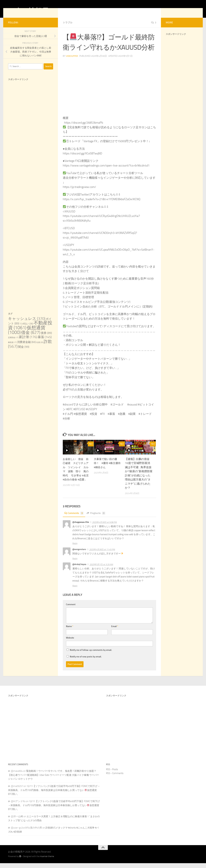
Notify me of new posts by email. (86, 661)
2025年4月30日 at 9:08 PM (104, 527)
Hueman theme (47, 861)
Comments (74, 518)
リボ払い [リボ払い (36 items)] (26, 329)
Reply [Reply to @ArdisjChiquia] (75, 591)
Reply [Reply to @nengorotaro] (75, 563)
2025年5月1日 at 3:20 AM (101, 569)
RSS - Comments (115, 778)
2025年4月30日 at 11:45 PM (102, 554)
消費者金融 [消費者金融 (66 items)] (26, 347)
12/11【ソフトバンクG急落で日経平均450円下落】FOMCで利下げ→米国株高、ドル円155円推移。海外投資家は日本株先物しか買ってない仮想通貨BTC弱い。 (54, 795)
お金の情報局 (28, 11)
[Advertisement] (31, 143)
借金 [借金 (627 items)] (31, 337)
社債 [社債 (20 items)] (40, 347)
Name (70, 631)
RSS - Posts (112, 774)
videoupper (72, 61)
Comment (71, 609)
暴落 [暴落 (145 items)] (45, 342)
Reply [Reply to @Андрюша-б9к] (75, 548)
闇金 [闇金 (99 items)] (24, 352)
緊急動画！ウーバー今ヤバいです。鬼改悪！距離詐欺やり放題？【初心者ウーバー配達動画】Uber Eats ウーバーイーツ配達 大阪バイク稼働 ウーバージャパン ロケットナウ (54, 780)
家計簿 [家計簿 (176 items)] (28, 342)
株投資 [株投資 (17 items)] (12, 347)
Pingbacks (97, 518)
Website (70, 643)
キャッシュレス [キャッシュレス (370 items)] (27, 323)
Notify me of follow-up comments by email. (91, 655)
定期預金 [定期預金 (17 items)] (13, 342)
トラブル (68, 27)
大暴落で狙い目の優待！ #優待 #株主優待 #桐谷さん (107, 468)
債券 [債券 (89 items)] (46, 338)
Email (115, 631)
